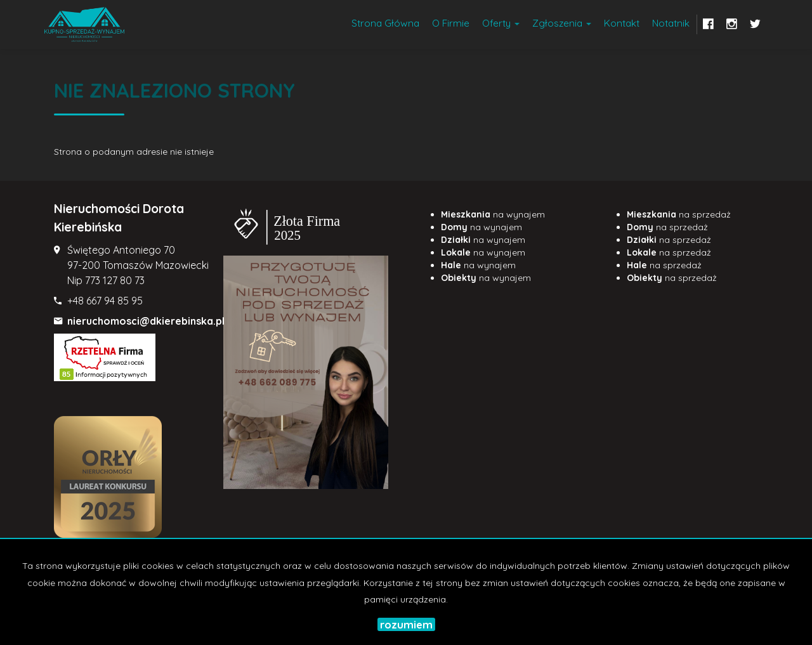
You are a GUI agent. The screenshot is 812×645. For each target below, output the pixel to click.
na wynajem (493, 214)
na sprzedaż (679, 214)
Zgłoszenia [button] (562, 23)
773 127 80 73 (115, 280)
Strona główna (385, 23)
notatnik (671, 23)
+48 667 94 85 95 (105, 301)
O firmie (451, 23)
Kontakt (622, 23)
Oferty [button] (501, 23)
